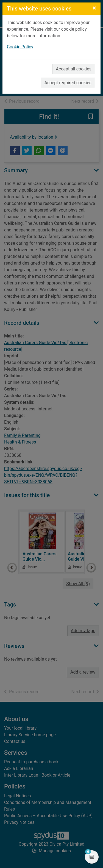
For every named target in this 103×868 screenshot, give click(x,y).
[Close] (94, 8)
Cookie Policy (20, 47)
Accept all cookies (74, 69)
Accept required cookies (68, 83)
